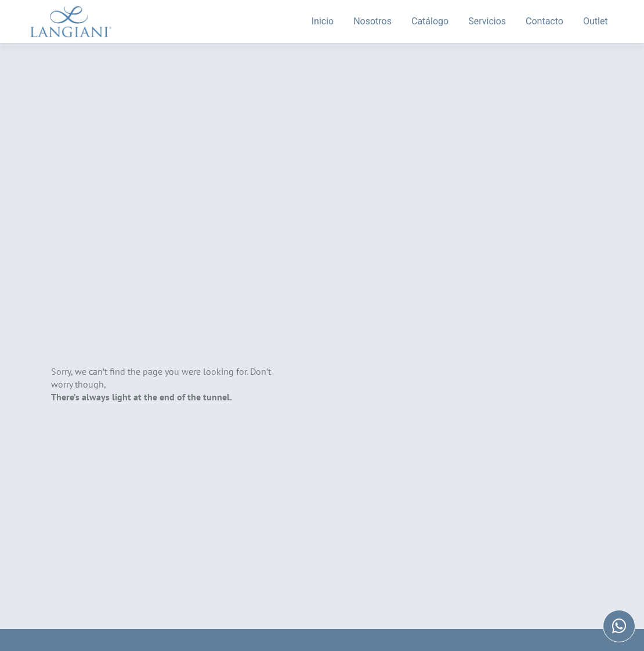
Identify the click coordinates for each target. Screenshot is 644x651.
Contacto (544, 21)
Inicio (323, 21)
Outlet (596, 21)
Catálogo (430, 21)
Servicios (487, 21)
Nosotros (372, 21)
